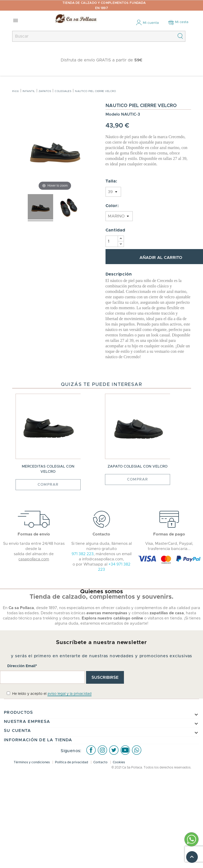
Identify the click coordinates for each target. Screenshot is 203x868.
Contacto (101, 762)
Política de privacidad (72, 762)
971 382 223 (83, 554)
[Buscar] (99, 36)
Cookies (119, 762)
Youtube (125, 750)
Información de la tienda (38, 740)
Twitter (114, 750)
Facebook (91, 750)
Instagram (102, 750)
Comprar (48, 485)
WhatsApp (137, 750)
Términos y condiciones (32, 762)
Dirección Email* (22, 666)
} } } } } (113, 192)
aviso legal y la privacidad (69, 694)
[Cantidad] (112, 241)
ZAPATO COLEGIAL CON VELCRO (138, 467)
